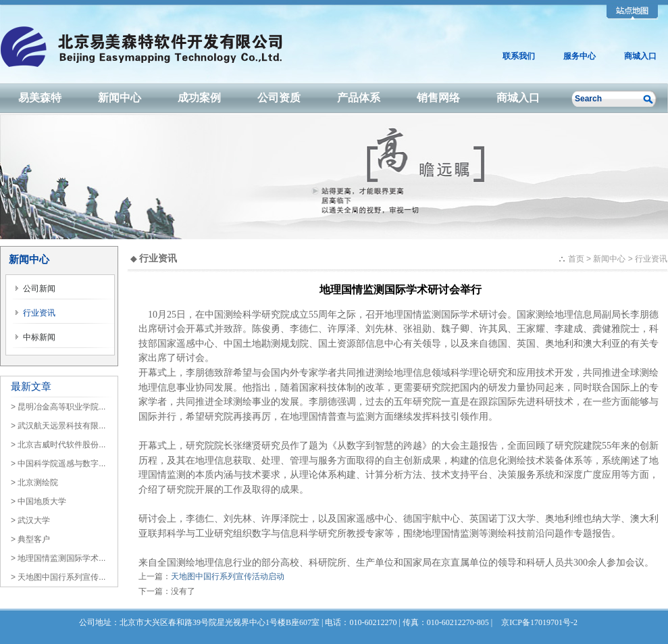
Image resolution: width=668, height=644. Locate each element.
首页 (576, 259)
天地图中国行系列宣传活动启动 (228, 576)
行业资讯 (35, 313)
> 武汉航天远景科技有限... (58, 426)
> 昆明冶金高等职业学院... (58, 407)
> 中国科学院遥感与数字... (58, 464)
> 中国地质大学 (38, 501)
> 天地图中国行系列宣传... (58, 577)
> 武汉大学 (30, 520)
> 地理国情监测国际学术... (58, 558)
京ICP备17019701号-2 (539, 622)
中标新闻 (35, 337)
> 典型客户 (30, 539)
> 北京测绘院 (34, 482)
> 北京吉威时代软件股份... (58, 445)
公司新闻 (35, 289)
